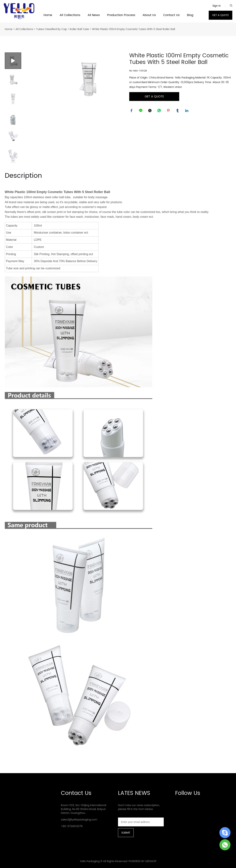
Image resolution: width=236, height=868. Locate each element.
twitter (150, 111)
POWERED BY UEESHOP (142, 861)
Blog (190, 15)
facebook (132, 111)
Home (48, 15)
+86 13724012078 (72, 826)
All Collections (70, 15)
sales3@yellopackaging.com (79, 820)
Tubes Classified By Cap (51, 29)
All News (94, 15)
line (141, 111)
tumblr (178, 111)
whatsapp (160, 111)
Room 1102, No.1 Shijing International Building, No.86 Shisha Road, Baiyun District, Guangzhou (83, 809)
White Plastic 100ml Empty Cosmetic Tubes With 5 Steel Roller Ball (133, 29)
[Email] (141, 822)
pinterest (169, 111)
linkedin (187, 111)
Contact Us (171, 15)
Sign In (217, 6)
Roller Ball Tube (79, 29)
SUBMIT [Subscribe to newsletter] (126, 833)
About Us (149, 15)
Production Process (121, 15)
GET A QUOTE (221, 15)
